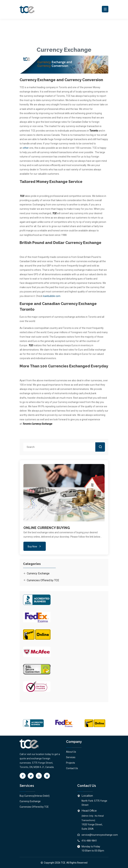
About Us (71, 752)
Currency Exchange (36, 573)
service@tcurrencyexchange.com (100, 835)
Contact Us (72, 768)
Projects (71, 763)
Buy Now (35, 546)
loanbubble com (52, 296)
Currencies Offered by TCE (41, 580)
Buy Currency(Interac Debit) (35, 796)
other (26, 148)
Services (71, 757)
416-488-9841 (89, 841)
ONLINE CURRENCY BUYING (47, 528)
